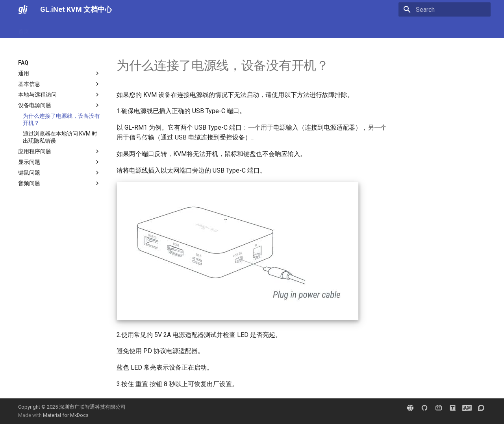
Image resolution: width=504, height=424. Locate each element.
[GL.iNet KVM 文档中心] (23, 9)
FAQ (75, 29)
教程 (95, 29)
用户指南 (50, 29)
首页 (24, 29)
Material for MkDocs (66, 415)
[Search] (445, 9)
